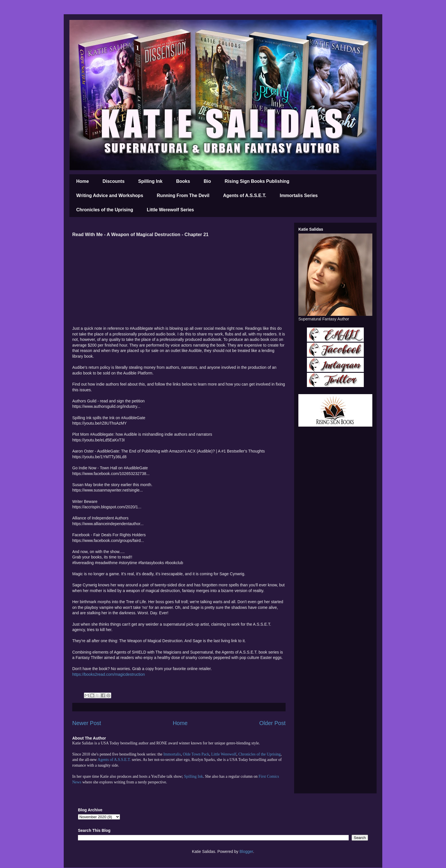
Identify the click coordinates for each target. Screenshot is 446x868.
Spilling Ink (150, 181)
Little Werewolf (224, 754)
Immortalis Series (299, 195)
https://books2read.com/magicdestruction (109, 674)
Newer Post (87, 723)
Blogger (246, 851)
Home (82, 181)
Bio (207, 181)
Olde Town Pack (196, 754)
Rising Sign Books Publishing (257, 181)
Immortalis (172, 754)
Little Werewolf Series (170, 210)
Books (183, 181)
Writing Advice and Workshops (110, 195)
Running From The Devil (183, 195)
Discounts (113, 181)
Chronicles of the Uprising (105, 210)
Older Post (272, 723)
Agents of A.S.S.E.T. (244, 195)
